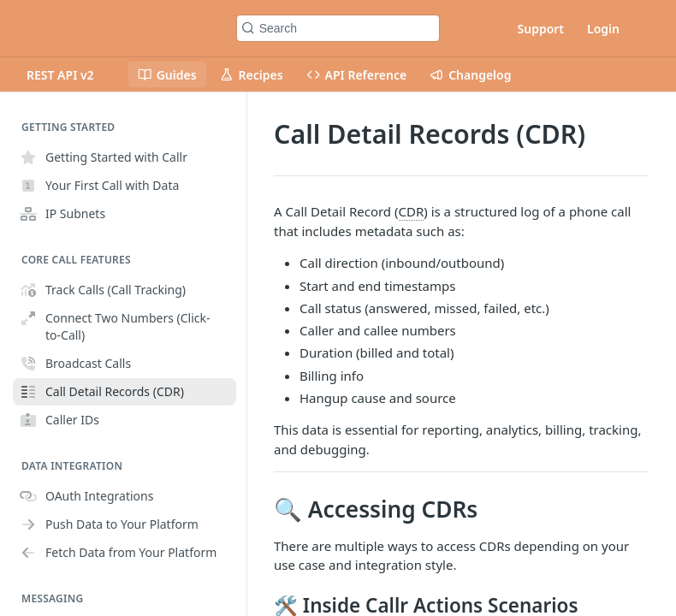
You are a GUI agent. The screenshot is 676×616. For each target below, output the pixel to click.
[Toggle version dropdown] (71, 74)
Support (541, 29)
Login (603, 29)
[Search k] (338, 28)
